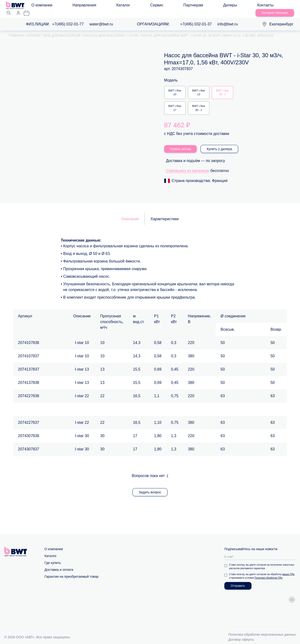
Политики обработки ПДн (268, 573)
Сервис (114, 6)
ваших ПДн (289, 569)
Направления (72, 6)
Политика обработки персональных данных (262, 629)
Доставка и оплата (59, 564)
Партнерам (135, 6)
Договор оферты (241, 634)
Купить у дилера (219, 143)
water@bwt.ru (101, 19)
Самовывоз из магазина (187, 165)
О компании (46, 6)
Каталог (96, 6)
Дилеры (157, 6)
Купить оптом (180, 143)
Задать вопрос (150, 487)
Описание (130, 213)
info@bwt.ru (228, 19)
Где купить (53, 558)
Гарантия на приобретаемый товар (71, 571)
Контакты (177, 6)
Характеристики (165, 213)
